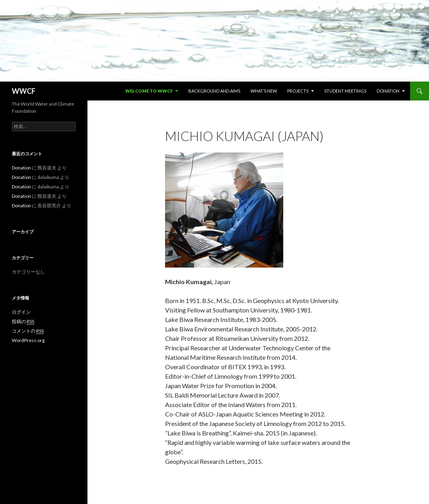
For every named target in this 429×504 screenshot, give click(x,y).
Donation (388, 91)
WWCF (24, 91)
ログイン (21, 312)
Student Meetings (345, 91)
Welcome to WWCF (149, 91)
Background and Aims (214, 91)
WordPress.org (28, 340)
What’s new (264, 91)
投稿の (23, 322)
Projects (298, 91)
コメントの (28, 331)
